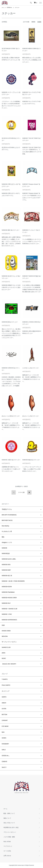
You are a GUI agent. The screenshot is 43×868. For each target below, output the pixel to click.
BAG (3, 732)
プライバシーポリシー (10, 832)
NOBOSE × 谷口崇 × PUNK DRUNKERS (13, 581)
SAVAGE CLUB (6, 647)
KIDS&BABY (5, 744)
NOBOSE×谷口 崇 (7, 576)
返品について (7, 818)
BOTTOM (4, 714)
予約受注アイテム (7, 509)
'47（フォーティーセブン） (9, 642)
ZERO (4, 653)
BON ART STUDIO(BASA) (9, 515)
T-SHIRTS (5, 679)
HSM (3, 625)
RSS (5, 842)
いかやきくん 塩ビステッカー (31, 368)
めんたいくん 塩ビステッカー (31, 416)
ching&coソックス (7, 542)
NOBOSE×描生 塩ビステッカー (11, 230)
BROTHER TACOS (7, 520)
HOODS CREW (6, 631)
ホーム (3, 8)
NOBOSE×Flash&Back (8, 592)
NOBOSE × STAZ (7, 614)
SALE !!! (4, 767)
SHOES (4, 738)
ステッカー (17, 8)
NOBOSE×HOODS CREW (9, 598)
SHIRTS (4, 697)
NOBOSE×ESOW (7, 587)
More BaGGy (5, 526)
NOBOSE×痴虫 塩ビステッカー (31, 460)
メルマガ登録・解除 (9, 837)
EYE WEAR (5, 726)
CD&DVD (4, 761)
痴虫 (3, 537)
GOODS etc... (10, 8)
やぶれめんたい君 (7, 531)
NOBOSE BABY (6, 570)
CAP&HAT (5, 720)
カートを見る (7, 851)
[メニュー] (40, 3)
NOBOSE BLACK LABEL (9, 559)
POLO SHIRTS (6, 685)
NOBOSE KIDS (6, 565)
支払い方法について (9, 823)
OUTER (4, 709)
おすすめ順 (26, 22)
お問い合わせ (7, 856)
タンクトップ (6, 691)
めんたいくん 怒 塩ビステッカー (11, 416)
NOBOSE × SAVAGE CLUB (10, 609)
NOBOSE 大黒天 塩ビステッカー (11, 460)
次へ (29, 492)
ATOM (9, 842)
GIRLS (4, 750)
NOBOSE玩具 (6, 553)
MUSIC (4, 658)
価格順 (33, 22)
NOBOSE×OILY (6, 603)
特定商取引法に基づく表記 (11, 827)
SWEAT (4, 703)
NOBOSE (4, 548)
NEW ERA (5, 636)
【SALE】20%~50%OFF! (9, 664)
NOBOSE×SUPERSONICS (9, 620)
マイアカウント (8, 846)
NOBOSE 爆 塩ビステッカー (10, 322)
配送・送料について (9, 813)
